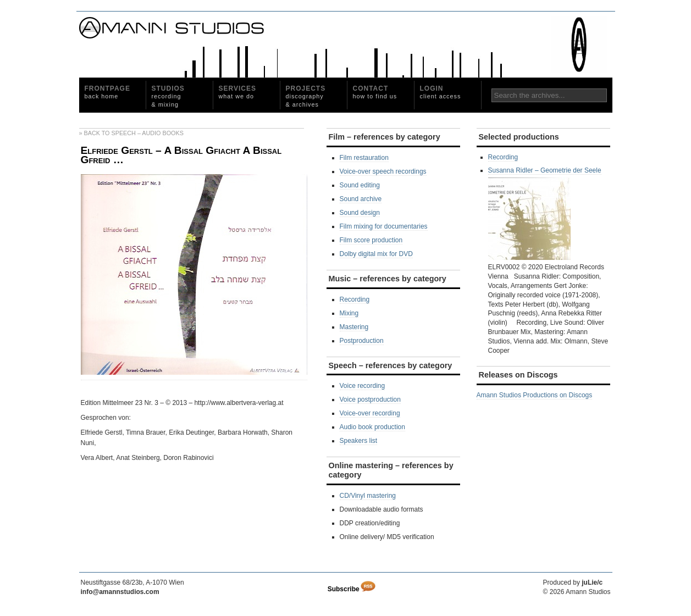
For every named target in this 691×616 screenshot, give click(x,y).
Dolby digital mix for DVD (376, 254)
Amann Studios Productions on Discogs (535, 395)
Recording (355, 299)
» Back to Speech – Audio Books (131, 133)
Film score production (371, 240)
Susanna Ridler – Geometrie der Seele (545, 213)
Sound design (360, 213)
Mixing (349, 313)
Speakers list (359, 441)
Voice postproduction (370, 399)
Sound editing (360, 185)
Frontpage (107, 92)
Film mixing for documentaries (384, 226)
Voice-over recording (370, 413)
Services (237, 92)
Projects (306, 96)
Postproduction (362, 341)
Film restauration (364, 158)
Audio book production (372, 427)
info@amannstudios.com (120, 592)
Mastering (354, 327)
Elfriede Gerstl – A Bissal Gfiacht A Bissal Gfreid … (181, 155)
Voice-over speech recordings (383, 171)
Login (441, 92)
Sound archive (361, 199)
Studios (168, 96)
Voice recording (363, 386)
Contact (375, 92)
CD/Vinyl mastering (368, 496)
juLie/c (592, 582)
